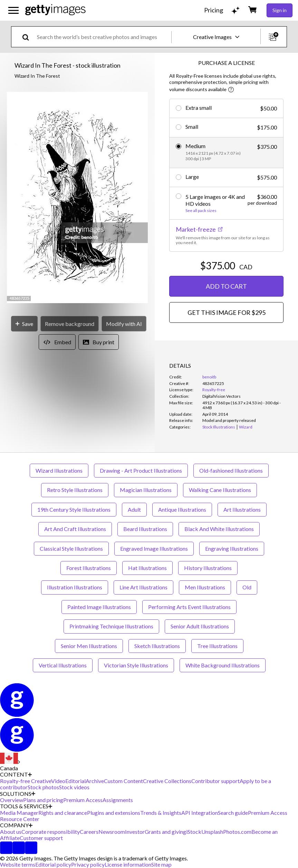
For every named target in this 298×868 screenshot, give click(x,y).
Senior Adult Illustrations (200, 626)
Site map (161, 864)
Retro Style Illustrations (75, 490)
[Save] (24, 324)
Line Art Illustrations (143, 587)
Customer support (41, 838)
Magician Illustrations (146, 490)
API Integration (200, 813)
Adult (134, 509)
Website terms (18, 864)
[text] (103, 37)
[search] (28, 37)
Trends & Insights (161, 813)
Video (58, 781)
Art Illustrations (242, 509)
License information (128, 864)
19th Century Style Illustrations (74, 509)
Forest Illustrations (89, 568)
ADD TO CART (226, 286)
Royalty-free (214, 390)
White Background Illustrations (223, 665)
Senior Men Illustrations (89, 646)
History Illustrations (208, 568)
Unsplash (212, 832)
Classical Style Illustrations (71, 548)
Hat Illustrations (147, 568)
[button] (77, 198)
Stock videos (74, 787)
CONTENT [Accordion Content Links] (16, 774)
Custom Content (123, 781)
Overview (12, 800)
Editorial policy (53, 864)
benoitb (209, 377)
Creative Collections (167, 781)
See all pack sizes (201, 211)
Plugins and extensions (114, 813)
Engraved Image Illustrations (154, 548)
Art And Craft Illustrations (75, 529)
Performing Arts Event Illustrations (189, 607)
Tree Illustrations (217, 646)
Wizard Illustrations (59, 470)
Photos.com (237, 832)
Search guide (233, 813)
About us (11, 832)
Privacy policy (88, 864)
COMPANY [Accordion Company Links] (16, 825)
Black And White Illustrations (219, 529)
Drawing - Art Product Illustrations (141, 470)
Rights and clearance (63, 813)
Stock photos (43, 787)
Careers (89, 832)
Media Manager (19, 813)
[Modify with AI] (124, 324)
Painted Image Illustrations (99, 607)
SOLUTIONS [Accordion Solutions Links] (18, 794)
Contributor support (215, 781)
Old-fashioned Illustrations (231, 470)
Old (247, 587)
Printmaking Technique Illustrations (111, 626)
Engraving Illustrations (232, 548)
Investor (135, 832)
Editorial (75, 781)
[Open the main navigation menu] (13, 10)
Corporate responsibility (51, 832)
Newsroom (112, 832)
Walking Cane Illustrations (220, 490)
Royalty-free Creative (26, 781)
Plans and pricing (43, 800)
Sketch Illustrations (157, 646)
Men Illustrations (205, 587)
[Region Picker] (10, 762)
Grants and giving (165, 832)
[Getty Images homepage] (55, 10)
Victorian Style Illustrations (136, 665)
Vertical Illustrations (63, 665)
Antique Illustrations (182, 509)
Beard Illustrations (145, 529)
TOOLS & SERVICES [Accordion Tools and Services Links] (26, 806)
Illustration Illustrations (75, 587)
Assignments (118, 800)
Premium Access (83, 800)
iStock (194, 832)
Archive (95, 781)
